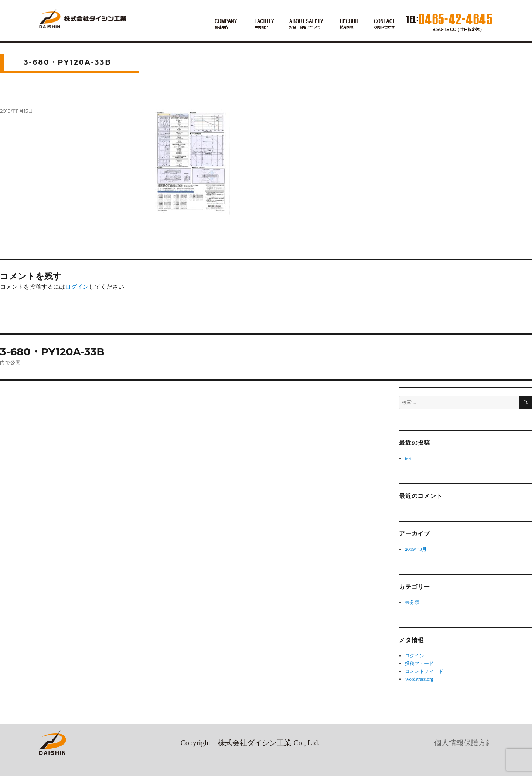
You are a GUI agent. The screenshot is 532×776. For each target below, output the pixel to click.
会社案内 (226, 24)
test (408, 458)
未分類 (412, 602)
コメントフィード (424, 671)
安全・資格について (307, 24)
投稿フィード (419, 663)
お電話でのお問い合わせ (385, 24)
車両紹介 (263, 24)
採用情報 (349, 24)
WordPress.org (419, 679)
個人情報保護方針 (464, 743)
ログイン (77, 287)
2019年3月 (416, 549)
